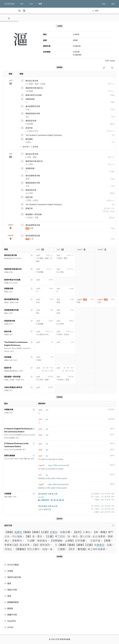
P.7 (113, 429)
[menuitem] (59, 565)
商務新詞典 (30, 99)
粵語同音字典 (31, 121)
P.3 (113, 124)
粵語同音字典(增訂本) (34, 88)
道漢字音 (29, 208)
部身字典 (29, 128)
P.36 (113, 218)
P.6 (113, 443)
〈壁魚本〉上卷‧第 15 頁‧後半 (104, 494)
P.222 (112, 410)
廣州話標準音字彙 (33, 106)
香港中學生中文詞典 (34, 95)
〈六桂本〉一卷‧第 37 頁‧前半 (104, 509)
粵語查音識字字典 (33, 114)
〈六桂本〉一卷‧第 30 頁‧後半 (103, 497)
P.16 (51, 387)
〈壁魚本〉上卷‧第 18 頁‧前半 (104, 506)
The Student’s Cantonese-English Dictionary (44, 135)
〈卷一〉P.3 (110, 209)
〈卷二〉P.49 (110, 212)
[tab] (9, 18)
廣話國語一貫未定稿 (34, 214)
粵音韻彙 (29, 139)
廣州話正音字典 (32, 81)
